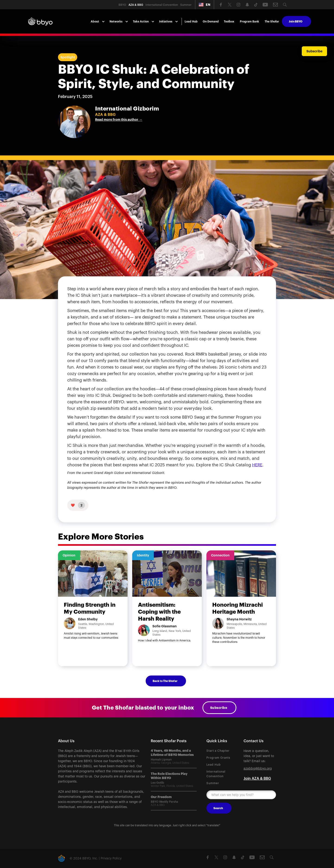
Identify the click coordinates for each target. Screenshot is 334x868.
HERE (257, 465)
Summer (213, 783)
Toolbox (229, 22)
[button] (205, 5)
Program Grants (218, 758)
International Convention (216, 774)
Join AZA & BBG (257, 779)
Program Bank (249, 22)
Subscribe (219, 708)
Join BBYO (296, 22)
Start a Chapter (218, 751)
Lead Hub (191, 22)
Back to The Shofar (165, 681)
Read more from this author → (119, 120)
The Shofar (272, 22)
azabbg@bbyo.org (258, 769)
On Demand (211, 22)
